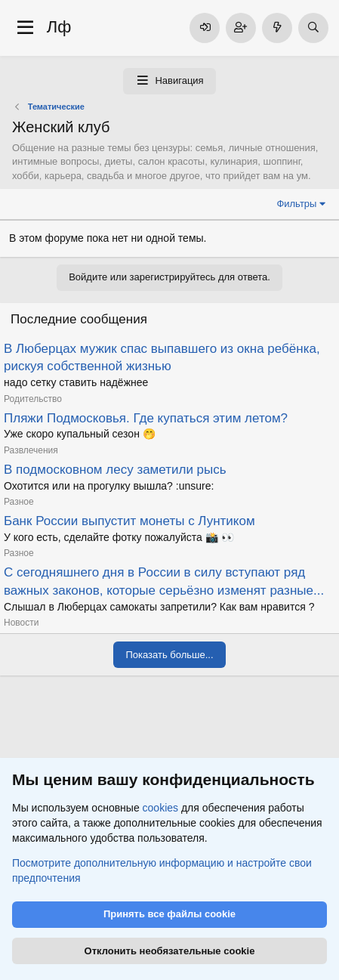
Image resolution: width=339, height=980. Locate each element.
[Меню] (25, 28)
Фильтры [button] (296, 204)
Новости (21, 623)
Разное (19, 502)
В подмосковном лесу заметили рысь (115, 470)
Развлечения (31, 450)
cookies (160, 808)
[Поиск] (313, 28)
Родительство (33, 399)
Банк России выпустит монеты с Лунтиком (129, 521)
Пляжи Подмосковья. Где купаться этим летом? (146, 418)
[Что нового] (277, 28)
